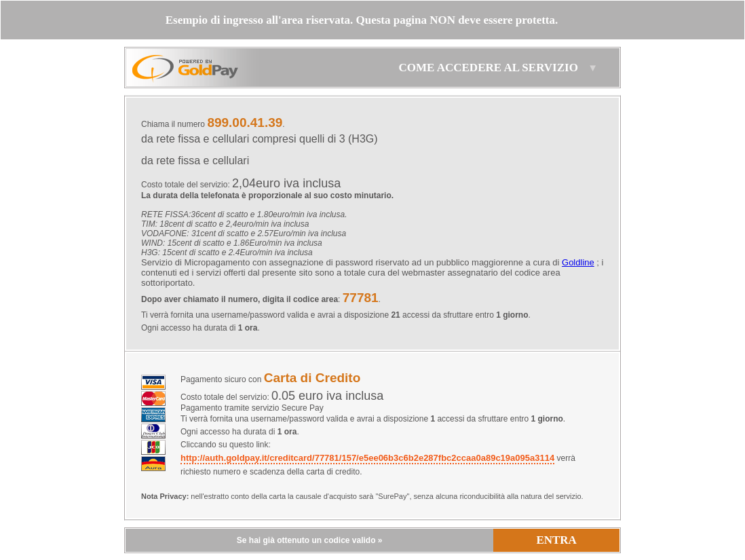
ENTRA (556, 540)
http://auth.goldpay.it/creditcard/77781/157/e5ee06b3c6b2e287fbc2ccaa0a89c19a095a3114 (367, 458)
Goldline (578, 262)
